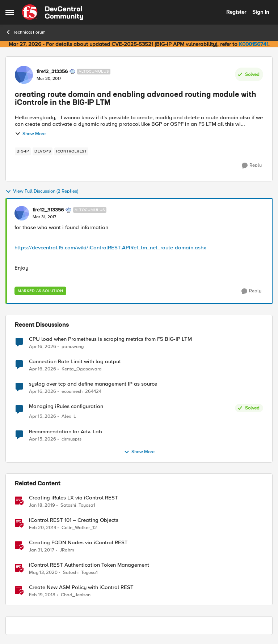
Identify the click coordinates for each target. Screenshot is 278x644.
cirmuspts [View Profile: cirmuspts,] (71, 439)
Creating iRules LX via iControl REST (73, 498)
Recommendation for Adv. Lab (66, 432)
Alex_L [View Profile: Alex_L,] (69, 417)
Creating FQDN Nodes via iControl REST (78, 543)
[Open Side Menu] (10, 12)
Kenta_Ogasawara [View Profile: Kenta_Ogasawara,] (82, 369)
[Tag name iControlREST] (71, 151)
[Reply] (252, 166)
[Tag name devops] (43, 151)
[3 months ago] (43, 347)
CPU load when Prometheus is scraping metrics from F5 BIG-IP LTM (110, 339)
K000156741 (254, 44)
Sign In (261, 12)
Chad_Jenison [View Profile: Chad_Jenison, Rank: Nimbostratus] (76, 595)
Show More (30, 134)
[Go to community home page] (52, 12)
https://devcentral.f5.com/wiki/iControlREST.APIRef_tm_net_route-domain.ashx (110, 248)
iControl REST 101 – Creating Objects (74, 520)
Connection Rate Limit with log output (75, 362)
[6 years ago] (43, 572)
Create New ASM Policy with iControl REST (81, 587)
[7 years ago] (42, 505)
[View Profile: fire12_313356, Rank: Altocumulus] (24, 75)
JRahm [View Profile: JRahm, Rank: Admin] (67, 550)
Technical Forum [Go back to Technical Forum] (26, 32)
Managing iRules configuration (66, 406)
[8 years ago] (42, 595)
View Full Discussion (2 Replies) (42, 192)
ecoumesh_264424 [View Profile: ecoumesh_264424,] (81, 392)
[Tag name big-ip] (23, 151)
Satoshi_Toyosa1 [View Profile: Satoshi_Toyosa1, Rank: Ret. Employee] (78, 505)
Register (236, 12)
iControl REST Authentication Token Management (89, 565)
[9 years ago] (42, 550)
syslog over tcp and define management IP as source (93, 384)
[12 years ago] (43, 528)
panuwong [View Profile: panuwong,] (73, 346)
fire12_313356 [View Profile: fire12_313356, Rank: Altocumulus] (52, 72)
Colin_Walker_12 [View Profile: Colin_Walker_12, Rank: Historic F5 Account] (79, 527)
